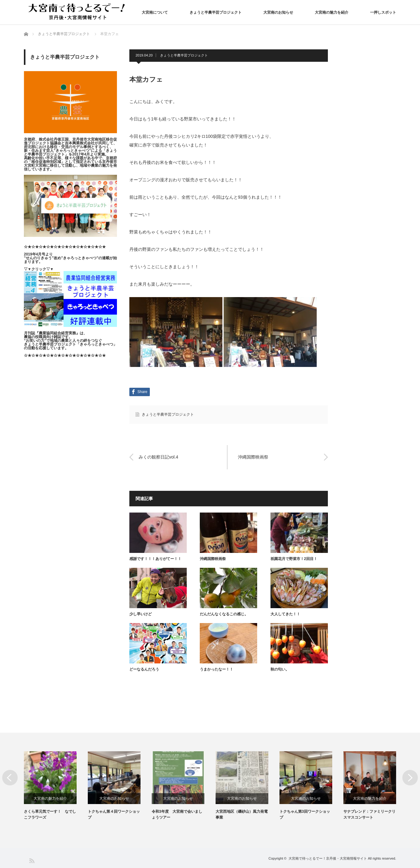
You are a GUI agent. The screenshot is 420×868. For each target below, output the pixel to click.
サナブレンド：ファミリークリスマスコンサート (369, 814)
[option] (56, 786)
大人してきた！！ (285, 614)
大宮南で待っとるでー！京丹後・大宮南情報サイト (328, 858)
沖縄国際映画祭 (253, 457)
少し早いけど (141, 614)
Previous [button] (10, 778)
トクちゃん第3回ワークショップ (305, 814)
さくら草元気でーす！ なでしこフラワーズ (50, 814)
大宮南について (155, 12)
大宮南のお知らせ (278, 12)
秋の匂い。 (280, 669)
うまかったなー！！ (217, 669)
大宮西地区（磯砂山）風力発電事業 (242, 814)
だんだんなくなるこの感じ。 (224, 614)
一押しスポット (383, 12)
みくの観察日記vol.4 (159, 457)
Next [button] (410, 778)
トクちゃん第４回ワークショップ (114, 814)
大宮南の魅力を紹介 (332, 12)
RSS (31, 860)
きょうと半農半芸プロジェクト (216, 12)
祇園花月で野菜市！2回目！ (294, 559)
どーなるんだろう (144, 669)
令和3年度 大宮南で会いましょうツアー (177, 814)
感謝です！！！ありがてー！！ (155, 559)
